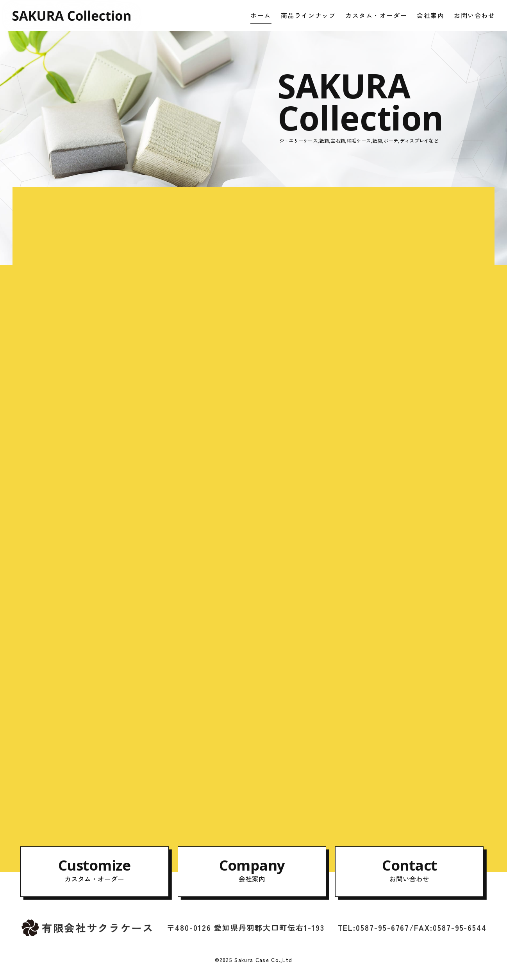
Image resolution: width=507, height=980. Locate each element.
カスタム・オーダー (376, 15)
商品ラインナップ (308, 15)
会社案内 (430, 15)
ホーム (261, 15)
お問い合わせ (475, 15)
